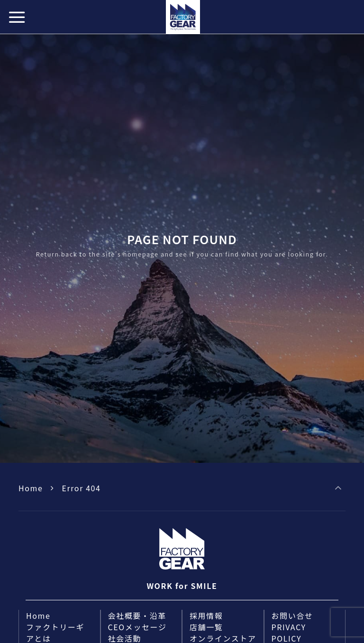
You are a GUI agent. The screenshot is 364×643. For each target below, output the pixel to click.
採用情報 (206, 615)
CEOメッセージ (137, 627)
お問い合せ (292, 615)
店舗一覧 (206, 627)
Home (31, 488)
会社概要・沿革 (137, 615)
